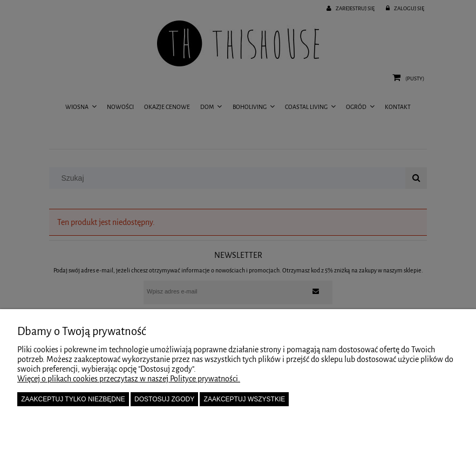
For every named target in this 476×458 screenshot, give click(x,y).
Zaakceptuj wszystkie (245, 399)
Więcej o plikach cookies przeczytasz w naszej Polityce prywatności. (129, 379)
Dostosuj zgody (164, 399)
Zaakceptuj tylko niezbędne (73, 399)
